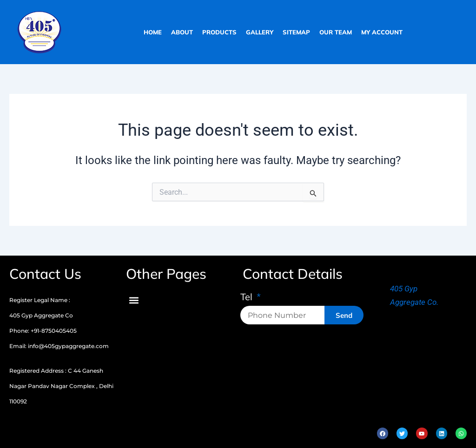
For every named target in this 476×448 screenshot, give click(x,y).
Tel (248, 297)
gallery (260, 32)
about (182, 32)
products (219, 32)
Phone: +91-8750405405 (43, 331)
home (153, 32)
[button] (134, 300)
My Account (382, 32)
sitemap (296, 32)
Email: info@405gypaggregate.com (59, 346)
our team (336, 32)
